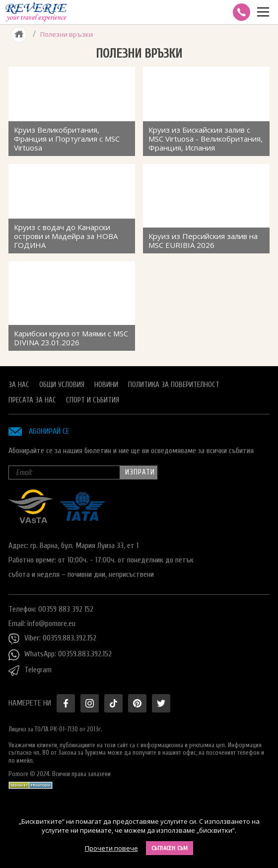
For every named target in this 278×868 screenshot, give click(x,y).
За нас (19, 385)
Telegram (30, 671)
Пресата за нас (32, 400)
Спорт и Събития (93, 400)
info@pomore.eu (51, 624)
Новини (106, 385)
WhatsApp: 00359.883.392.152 (60, 655)
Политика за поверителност (174, 385)
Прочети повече (111, 848)
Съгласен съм (170, 848)
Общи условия (62, 385)
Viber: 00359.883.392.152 (52, 639)
